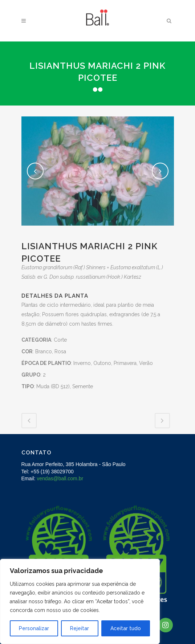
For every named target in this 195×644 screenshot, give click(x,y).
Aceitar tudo (126, 628)
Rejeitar (80, 628)
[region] (80, 601)
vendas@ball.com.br (60, 478)
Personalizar (34, 628)
